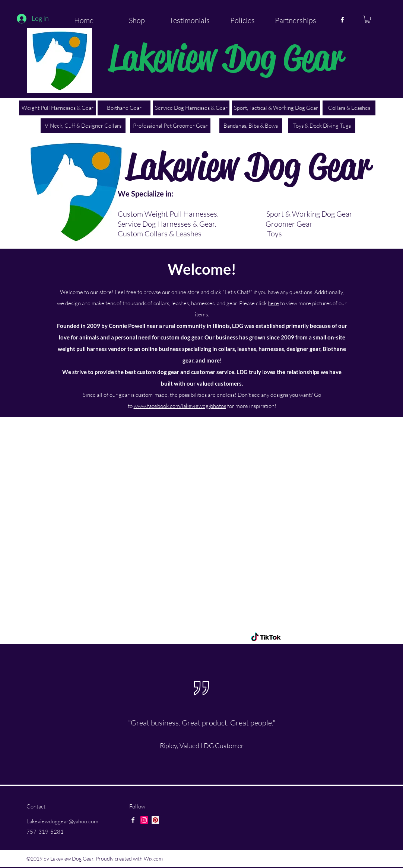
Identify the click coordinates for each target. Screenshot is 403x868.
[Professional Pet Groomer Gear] (170, 126)
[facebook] (342, 20)
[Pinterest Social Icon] (155, 820)
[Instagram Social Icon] (144, 820)
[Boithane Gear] (124, 108)
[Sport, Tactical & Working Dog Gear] (276, 108)
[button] (368, 19)
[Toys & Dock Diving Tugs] (322, 126)
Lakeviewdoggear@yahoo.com (62, 821)
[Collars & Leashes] (349, 108)
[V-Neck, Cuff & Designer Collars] (83, 126)
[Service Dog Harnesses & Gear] (191, 108)
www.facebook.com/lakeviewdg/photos (180, 406)
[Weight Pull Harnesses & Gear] (57, 108)
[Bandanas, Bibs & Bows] (251, 126)
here (273, 303)
